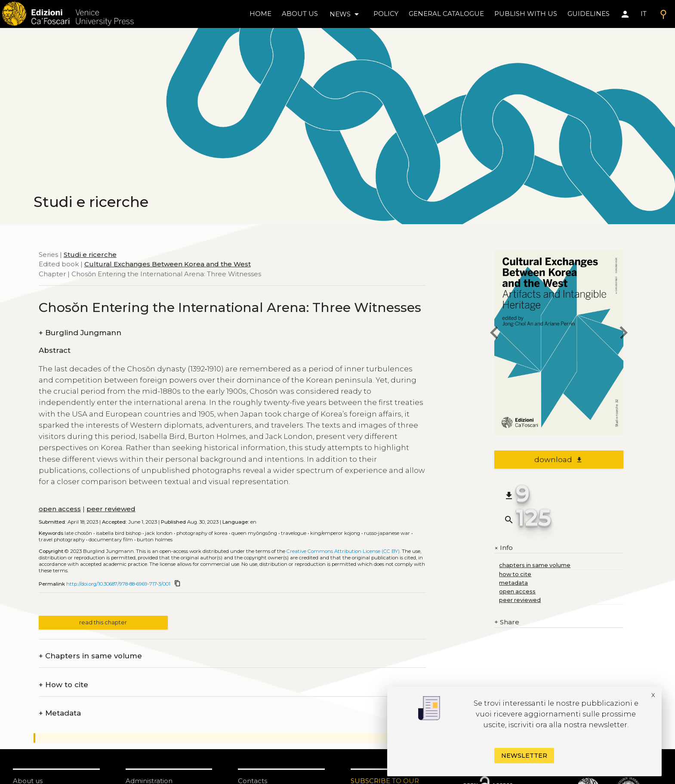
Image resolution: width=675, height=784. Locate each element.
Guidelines (589, 14)
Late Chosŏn (78, 533)
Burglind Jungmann (80, 333)
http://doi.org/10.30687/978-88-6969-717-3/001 (118, 584)
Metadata (60, 713)
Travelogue (294, 533)
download (559, 460)
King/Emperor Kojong (335, 533)
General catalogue (446, 14)
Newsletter (524, 756)
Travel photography (62, 540)
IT (644, 14)
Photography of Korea (202, 533)
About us (300, 14)
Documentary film (111, 540)
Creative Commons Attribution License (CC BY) (343, 551)
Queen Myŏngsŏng (254, 533)
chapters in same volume (535, 565)
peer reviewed (111, 509)
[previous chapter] (494, 334)
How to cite (63, 685)
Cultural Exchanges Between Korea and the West (168, 264)
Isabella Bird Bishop (119, 533)
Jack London (159, 533)
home (260, 14)
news (346, 14)
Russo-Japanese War (387, 533)
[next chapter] (623, 334)
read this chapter (103, 622)
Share (507, 622)
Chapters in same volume (90, 656)
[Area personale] (625, 14)
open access (60, 509)
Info (504, 548)
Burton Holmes (155, 540)
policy (386, 14)
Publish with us (526, 14)
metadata (513, 583)
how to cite (515, 574)
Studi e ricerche (90, 255)
